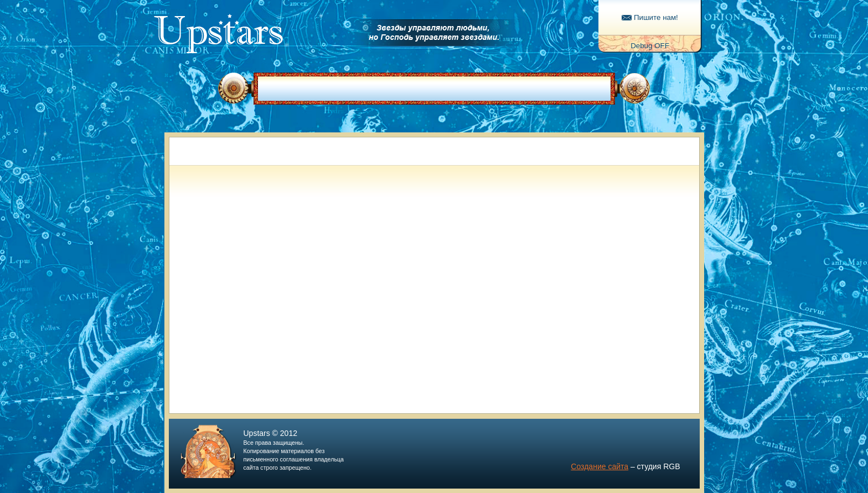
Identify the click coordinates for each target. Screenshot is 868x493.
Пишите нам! (650, 18)
